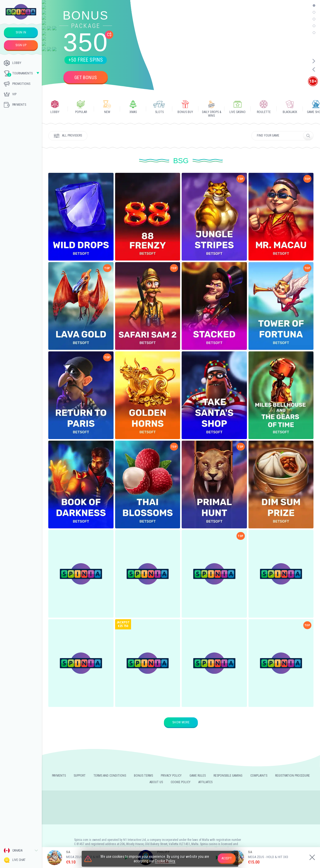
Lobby (13, 63)
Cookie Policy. (165, 861)
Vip (10, 94)
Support (80, 776)
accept (227, 858)
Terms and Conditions (110, 776)
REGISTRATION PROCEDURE (292, 776)
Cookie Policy (181, 782)
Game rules (198, 776)
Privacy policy (171, 776)
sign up (21, 45)
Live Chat (15, 860)
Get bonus (86, 77)
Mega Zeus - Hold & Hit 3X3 (268, 857)
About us (156, 782)
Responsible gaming (228, 776)
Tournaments (18, 74)
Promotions (17, 84)
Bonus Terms (143, 776)
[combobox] (21, 851)
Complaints (259, 776)
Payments (15, 105)
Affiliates (205, 782)
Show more (181, 722)
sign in (21, 32)
